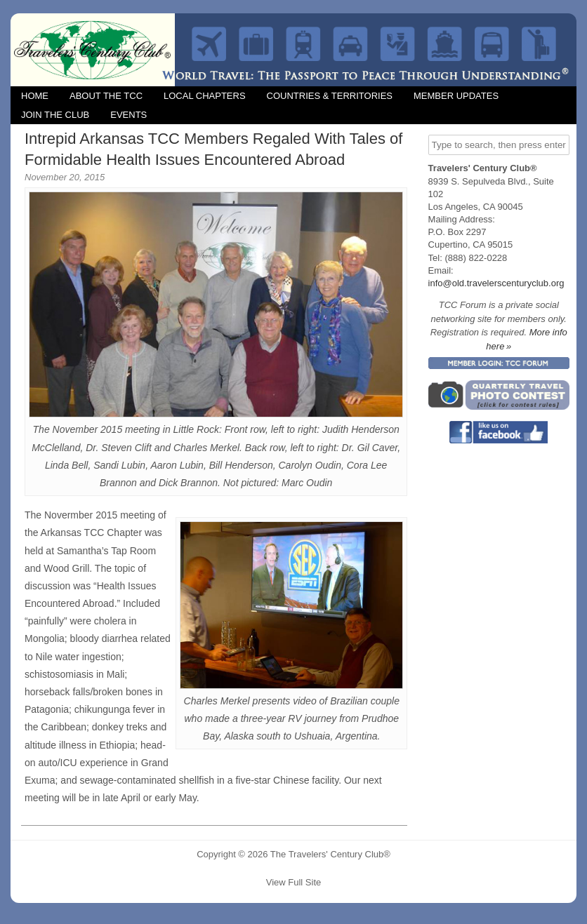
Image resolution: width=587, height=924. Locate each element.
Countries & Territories (330, 96)
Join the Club (55, 115)
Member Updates (456, 96)
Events (128, 115)
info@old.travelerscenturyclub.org (496, 283)
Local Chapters (205, 96)
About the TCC (106, 96)
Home (35, 96)
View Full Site (294, 882)
